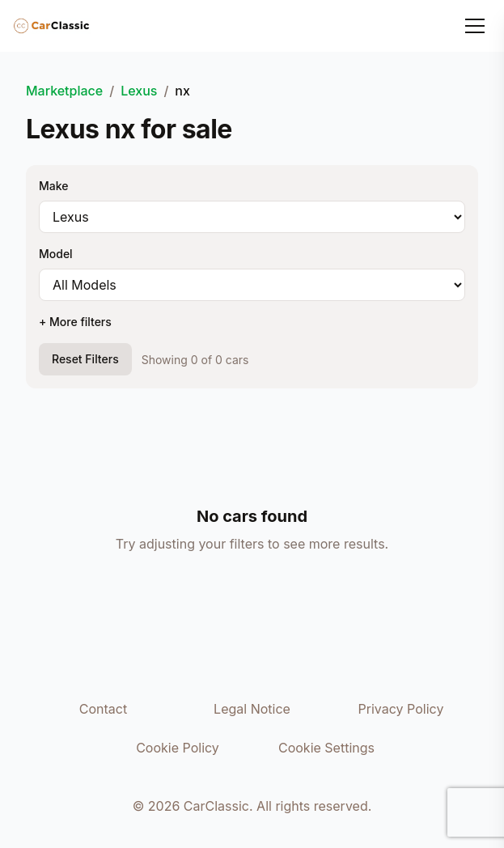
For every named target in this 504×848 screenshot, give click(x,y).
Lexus (139, 91)
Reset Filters (85, 359)
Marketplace (64, 91)
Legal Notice (252, 709)
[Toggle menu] (475, 26)
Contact (103, 709)
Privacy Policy (401, 709)
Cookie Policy (178, 748)
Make (53, 186)
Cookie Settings (326, 748)
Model (56, 254)
